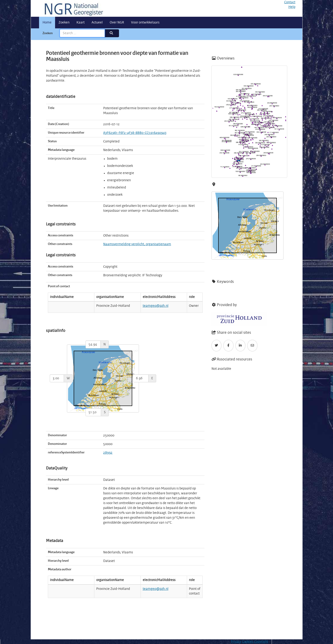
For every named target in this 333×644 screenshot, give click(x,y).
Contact (290, 2)
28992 (108, 453)
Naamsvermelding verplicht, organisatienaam (137, 244)
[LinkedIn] (241, 346)
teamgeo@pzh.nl (156, 306)
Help (292, 7)
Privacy (236, 642)
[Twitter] (217, 346)
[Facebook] (228, 346)
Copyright (261, 642)
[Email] (252, 346)
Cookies (248, 642)
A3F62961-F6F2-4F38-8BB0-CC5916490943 (135, 133)
